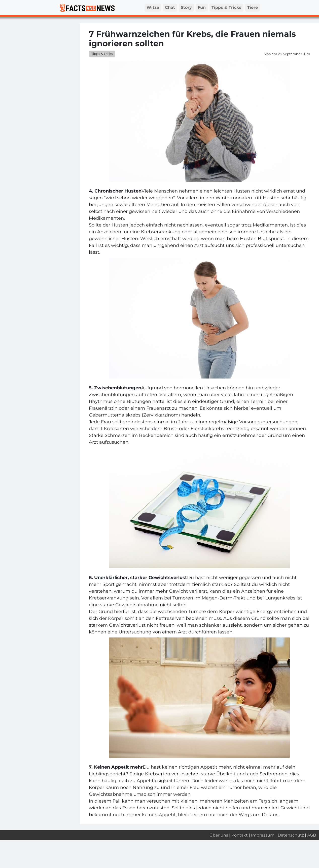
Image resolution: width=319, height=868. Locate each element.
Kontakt (240, 835)
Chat (170, 7)
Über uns (219, 835)
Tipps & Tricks (226, 7)
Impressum (263, 835)
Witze (153, 7)
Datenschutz (291, 835)
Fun (202, 7)
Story (186, 7)
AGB (312, 835)
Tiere (253, 7)
